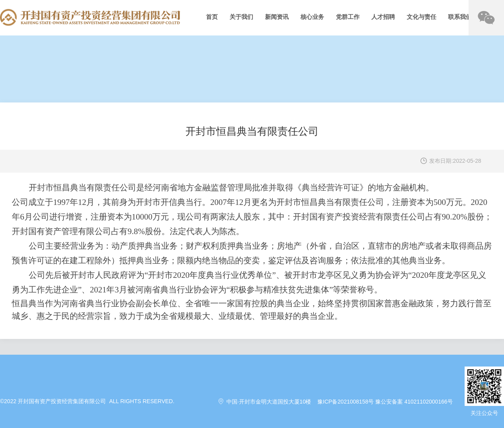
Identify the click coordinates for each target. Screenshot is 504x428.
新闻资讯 (277, 17)
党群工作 (348, 17)
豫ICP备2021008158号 (346, 402)
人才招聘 (383, 17)
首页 (212, 17)
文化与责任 (422, 17)
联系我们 (460, 17)
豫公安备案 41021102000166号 (414, 402)
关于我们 (241, 17)
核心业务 (312, 17)
